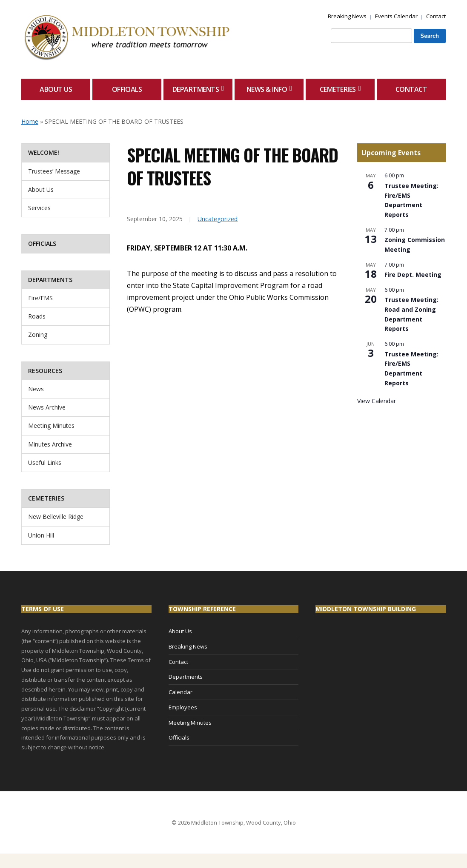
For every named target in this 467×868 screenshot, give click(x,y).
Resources (45, 371)
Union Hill (41, 535)
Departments (196, 89)
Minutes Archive (50, 444)
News (36, 389)
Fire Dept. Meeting (413, 275)
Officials (127, 89)
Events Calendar (396, 16)
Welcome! (44, 152)
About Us (56, 89)
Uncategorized (218, 219)
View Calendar (377, 401)
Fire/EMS (40, 298)
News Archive (47, 407)
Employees (183, 707)
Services (39, 208)
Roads (37, 316)
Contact (436, 16)
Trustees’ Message (54, 171)
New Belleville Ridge (56, 517)
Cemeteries (338, 89)
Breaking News (347, 16)
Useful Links (45, 462)
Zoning (38, 334)
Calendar (180, 692)
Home (30, 121)
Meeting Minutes (51, 425)
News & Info (267, 89)
